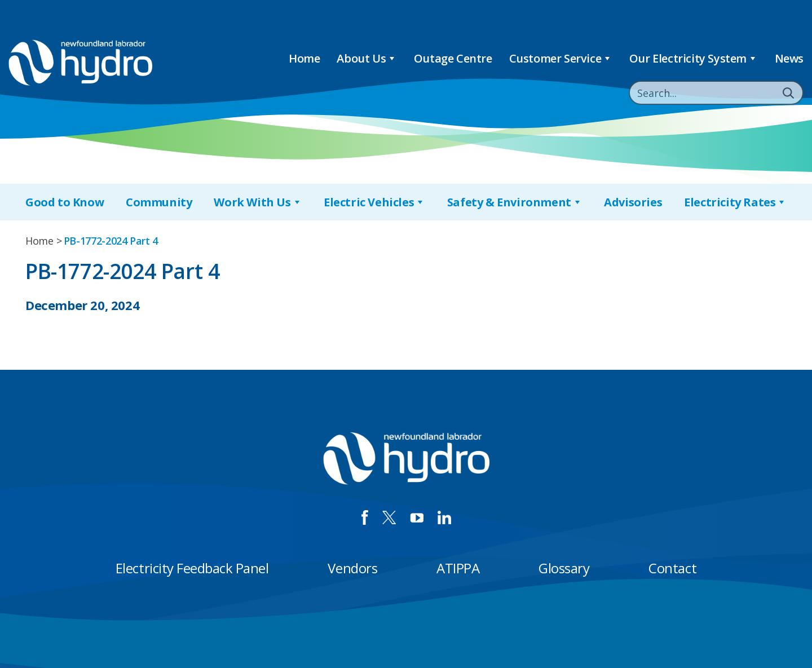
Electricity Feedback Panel (192, 568)
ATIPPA (458, 568)
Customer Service (561, 58)
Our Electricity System (694, 58)
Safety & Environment (515, 202)
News (789, 58)
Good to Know (65, 202)
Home (304, 58)
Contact (672, 568)
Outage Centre (453, 58)
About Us (367, 58)
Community (159, 202)
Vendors (352, 568)
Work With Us (258, 202)
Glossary (564, 568)
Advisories (633, 202)
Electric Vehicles (374, 202)
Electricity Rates (735, 202)
